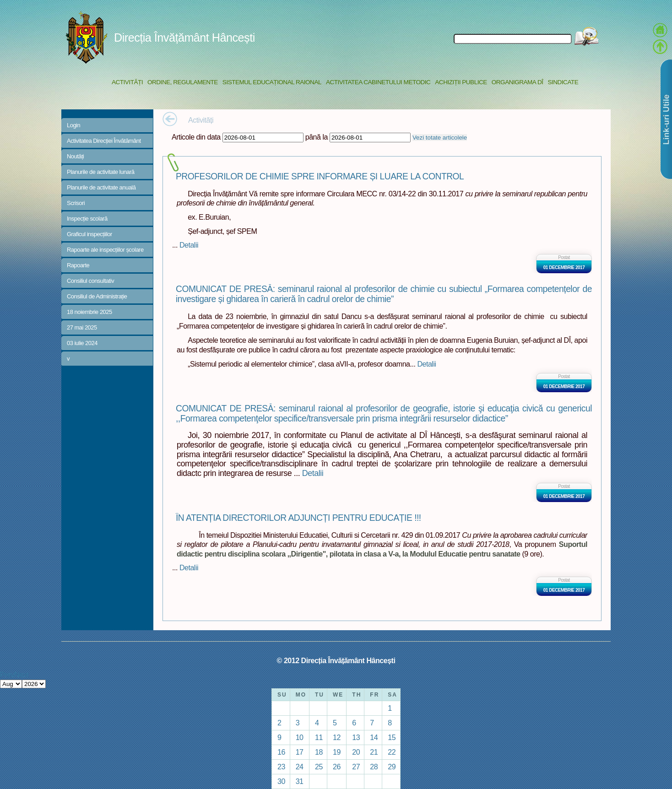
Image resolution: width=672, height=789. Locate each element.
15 (392, 737)
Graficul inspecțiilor (89, 234)
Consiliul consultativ (90, 281)
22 (392, 752)
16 (281, 752)
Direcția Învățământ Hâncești (184, 38)
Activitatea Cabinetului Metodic (378, 82)
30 (281, 781)
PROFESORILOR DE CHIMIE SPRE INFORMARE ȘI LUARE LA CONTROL (320, 176)
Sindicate (563, 82)
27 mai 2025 (82, 327)
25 (319, 767)
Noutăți (76, 156)
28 (374, 767)
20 (356, 752)
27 (356, 767)
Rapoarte (78, 265)
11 (319, 737)
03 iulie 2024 (82, 343)
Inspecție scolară (87, 219)
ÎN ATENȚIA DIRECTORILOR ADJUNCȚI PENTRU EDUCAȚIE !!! (298, 518)
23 (281, 767)
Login (73, 125)
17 (300, 752)
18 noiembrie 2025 (89, 312)
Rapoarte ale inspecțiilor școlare (105, 250)
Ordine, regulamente (183, 82)
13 (356, 737)
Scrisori (76, 203)
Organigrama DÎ (518, 82)
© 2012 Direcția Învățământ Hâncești (336, 660)
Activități (127, 82)
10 (300, 737)
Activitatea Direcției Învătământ (104, 141)
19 (337, 752)
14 (374, 737)
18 (319, 752)
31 (300, 781)
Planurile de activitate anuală (101, 187)
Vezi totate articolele (440, 138)
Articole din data (196, 137)
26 (337, 767)
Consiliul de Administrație (97, 296)
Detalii (189, 245)
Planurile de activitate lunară (101, 172)
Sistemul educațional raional (272, 82)
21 (374, 752)
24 (300, 767)
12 (337, 737)
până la (317, 137)
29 (392, 767)
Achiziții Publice (461, 82)
